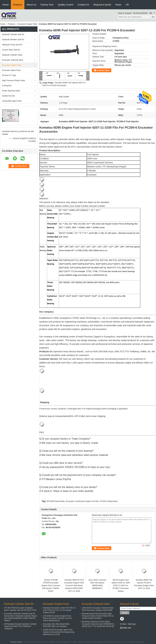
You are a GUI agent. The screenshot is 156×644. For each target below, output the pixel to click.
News (118, 5)
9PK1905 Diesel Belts (56, 501)
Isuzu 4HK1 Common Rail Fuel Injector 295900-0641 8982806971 (97, 584)
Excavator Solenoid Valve (13, 60)
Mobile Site (125, 628)
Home (6, 5)
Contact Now (103, 70)
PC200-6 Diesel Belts (109, 501)
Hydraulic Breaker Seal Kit (13, 40)
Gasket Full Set (8, 96)
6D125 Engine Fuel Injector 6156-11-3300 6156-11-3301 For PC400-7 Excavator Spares (121, 586)
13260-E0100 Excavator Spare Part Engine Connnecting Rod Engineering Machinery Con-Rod (59, 632)
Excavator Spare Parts (11, 70)
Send (125, 613)
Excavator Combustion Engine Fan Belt (82, 501)
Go (153, 17)
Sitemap (132, 624)
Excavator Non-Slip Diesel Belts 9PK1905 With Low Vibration (56, 625)
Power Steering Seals (11, 91)
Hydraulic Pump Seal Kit (12, 45)
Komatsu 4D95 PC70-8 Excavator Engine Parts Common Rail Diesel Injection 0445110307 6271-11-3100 (74, 586)
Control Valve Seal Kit (11, 50)
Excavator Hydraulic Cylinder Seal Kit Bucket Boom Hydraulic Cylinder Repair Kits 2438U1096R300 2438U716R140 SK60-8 (21, 617)
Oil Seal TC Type (9, 75)
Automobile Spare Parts (12, 101)
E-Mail (123, 624)
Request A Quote (102, 5)
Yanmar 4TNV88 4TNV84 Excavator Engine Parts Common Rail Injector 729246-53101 (51, 586)
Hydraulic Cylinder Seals (12, 55)
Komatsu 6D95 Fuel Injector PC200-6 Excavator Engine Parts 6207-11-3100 (144, 584)
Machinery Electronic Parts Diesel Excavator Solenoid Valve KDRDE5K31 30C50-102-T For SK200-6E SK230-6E (98, 624)
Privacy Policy (16, 642)
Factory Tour (47, 5)
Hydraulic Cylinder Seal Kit (13, 34)
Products (18, 5)
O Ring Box (7, 86)
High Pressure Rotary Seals (14, 80)
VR (127, 5)
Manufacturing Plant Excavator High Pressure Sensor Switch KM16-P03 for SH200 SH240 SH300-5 (98, 616)
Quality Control (65, 5)
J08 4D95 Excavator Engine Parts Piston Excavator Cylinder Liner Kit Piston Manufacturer (57, 618)
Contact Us (83, 5)
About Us (31, 5)
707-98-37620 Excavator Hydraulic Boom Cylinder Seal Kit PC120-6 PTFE (20, 609)
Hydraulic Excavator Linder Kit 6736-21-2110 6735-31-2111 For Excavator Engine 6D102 (60, 610)
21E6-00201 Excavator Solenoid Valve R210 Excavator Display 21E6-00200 (98, 609)
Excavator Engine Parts (27, 24)
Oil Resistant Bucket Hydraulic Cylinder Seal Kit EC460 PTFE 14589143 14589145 (20, 626)
